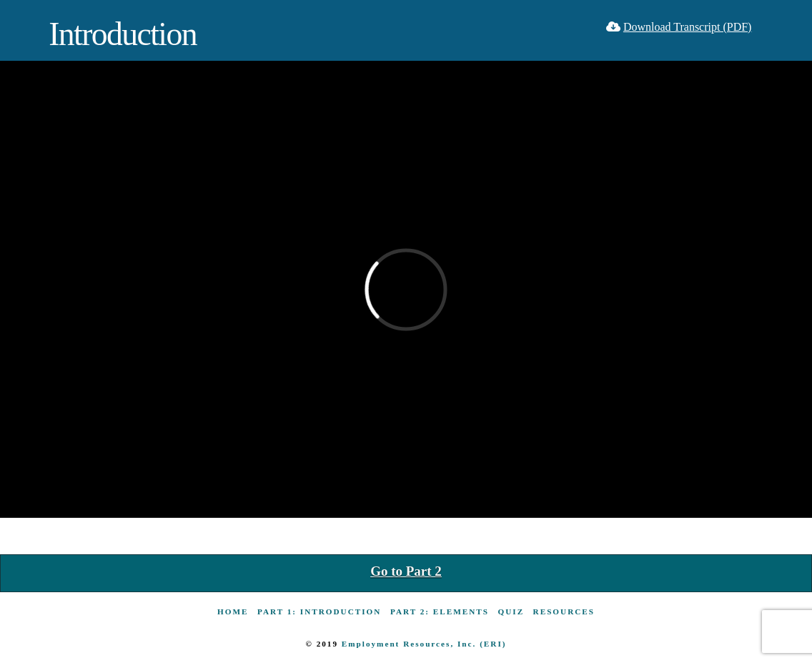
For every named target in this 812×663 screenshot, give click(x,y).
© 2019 (323, 644)
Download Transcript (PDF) (688, 27)
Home (233, 612)
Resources (564, 612)
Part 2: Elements (440, 612)
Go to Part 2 (406, 571)
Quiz (511, 612)
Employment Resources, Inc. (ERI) (424, 644)
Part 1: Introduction (319, 612)
